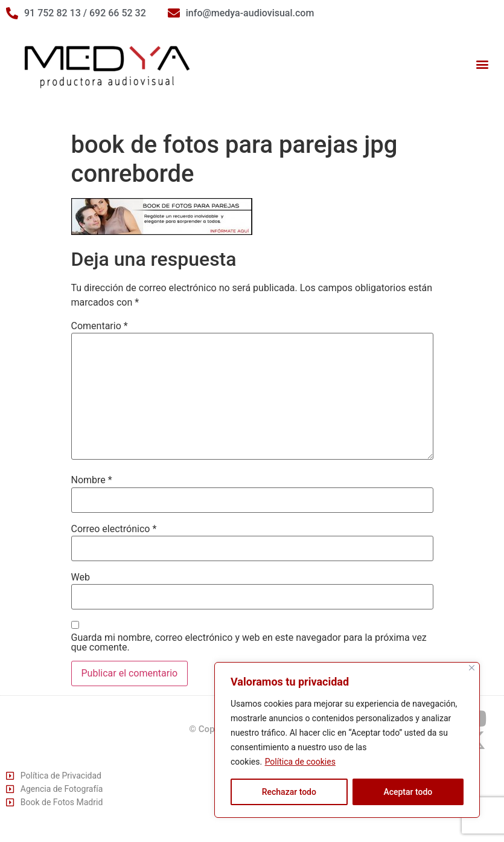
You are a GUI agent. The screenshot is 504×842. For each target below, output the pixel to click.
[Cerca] (472, 668)
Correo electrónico (114, 529)
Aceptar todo (408, 792)
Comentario (100, 326)
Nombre (92, 480)
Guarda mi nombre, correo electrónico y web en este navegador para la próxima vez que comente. (249, 643)
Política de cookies (300, 762)
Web (81, 577)
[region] (347, 740)
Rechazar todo (289, 792)
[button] (482, 64)
